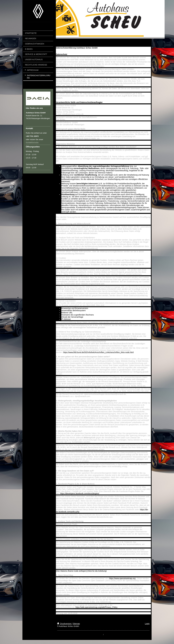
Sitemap (76, 624)
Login (147, 624)
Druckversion (65, 624)
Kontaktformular (32, 142)
